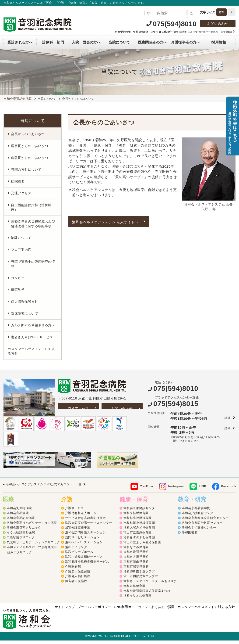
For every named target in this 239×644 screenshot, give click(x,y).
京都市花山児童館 (136, 565)
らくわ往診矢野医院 (21, 536)
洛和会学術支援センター (199, 531)
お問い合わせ (218, 23)
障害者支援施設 (76, 585)
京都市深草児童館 (136, 570)
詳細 (227, 418)
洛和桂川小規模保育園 (139, 526)
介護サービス (75, 512)
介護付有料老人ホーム (81, 517)
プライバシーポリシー (95, 610)
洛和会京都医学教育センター (202, 526)
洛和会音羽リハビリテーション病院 (32, 526)
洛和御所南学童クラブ (139, 575)
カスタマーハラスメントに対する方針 (31, 351)
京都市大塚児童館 (136, 560)
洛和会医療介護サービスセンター (89, 526)
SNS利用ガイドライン (131, 610)
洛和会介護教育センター (199, 517)
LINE (202, 490)
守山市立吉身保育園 (138, 536)
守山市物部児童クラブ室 (141, 580)
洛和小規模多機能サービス (84, 560)
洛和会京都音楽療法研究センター (205, 522)
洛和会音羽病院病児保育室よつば (147, 594)
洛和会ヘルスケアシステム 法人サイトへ (105, 222)
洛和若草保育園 (134, 590)
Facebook (229, 490)
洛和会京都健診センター (141, 512)
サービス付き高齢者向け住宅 (86, 522)
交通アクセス (79, 408)
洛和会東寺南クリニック (24, 531)
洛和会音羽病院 (18, 517)
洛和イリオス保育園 (138, 599)
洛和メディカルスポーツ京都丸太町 (32, 551)
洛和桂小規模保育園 (138, 522)
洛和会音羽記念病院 (21, 522)
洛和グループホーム (79, 556)
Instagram (176, 490)
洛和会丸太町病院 (19, 512)
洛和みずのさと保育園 (139, 541)
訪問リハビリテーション (82, 541)
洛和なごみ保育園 (136, 551)
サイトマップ (65, 610)
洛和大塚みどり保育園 (139, 531)
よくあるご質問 (163, 610)
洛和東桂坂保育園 (136, 517)
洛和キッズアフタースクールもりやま (150, 585)
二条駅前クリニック (21, 541)
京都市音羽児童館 (136, 556)
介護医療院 (73, 570)
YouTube (146, 490)
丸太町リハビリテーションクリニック (33, 546)
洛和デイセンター (78, 551)
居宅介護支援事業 (78, 531)
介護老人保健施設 (78, 575)
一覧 (78, 488)
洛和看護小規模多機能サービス (87, 565)
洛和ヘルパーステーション (84, 546)
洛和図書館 (190, 536)
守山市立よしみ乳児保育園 (142, 546)
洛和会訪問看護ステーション (86, 536)
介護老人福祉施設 (78, 580)
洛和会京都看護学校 (196, 512)
